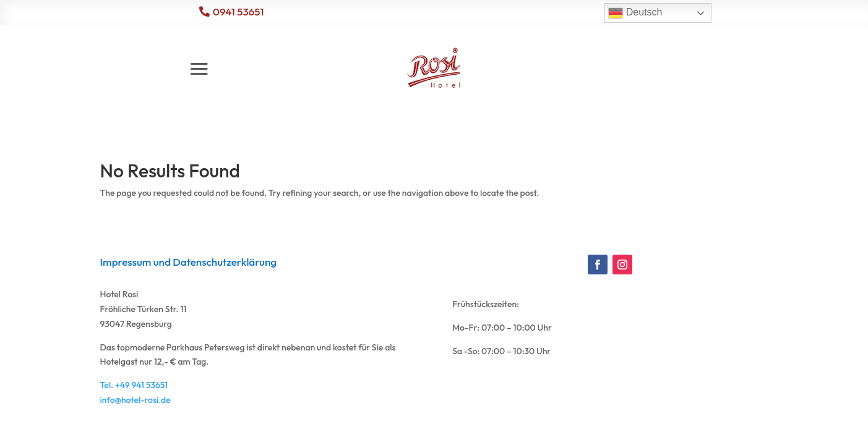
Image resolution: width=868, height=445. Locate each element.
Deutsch (635, 13)
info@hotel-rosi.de (135, 400)
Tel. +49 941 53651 (134, 385)
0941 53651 (238, 11)
